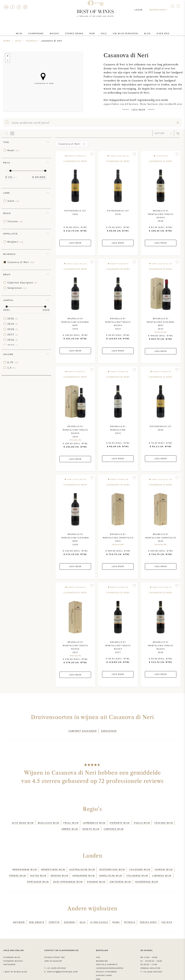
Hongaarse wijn (84, 866)
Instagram (25, 7)
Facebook (19, 7)
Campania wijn (114, 824)
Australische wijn (82, 862)
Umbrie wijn (70, 824)
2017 (13, 334)
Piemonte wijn (120, 820)
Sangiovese (17, 288)
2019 (13, 324)
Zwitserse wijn (120, 870)
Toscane (15, 221)
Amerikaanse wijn (25, 862)
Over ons (152, 30)
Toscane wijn (164, 820)
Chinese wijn (164, 862)
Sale (101, 30)
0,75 (13, 362)
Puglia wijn (142, 820)
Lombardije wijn (94, 820)
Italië (13, 201)
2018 (13, 329)
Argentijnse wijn (53, 862)
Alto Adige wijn (23, 820)
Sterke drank (77, 30)
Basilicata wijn (48, 820)
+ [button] (8, 56)
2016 (13, 340)
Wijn (30, 30)
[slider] (10, 171)
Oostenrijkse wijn (112, 862)
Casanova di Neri (21, 262)
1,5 (11, 368)
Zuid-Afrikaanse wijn (68, 870)
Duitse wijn (38, 866)
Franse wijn (18, 866)
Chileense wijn (140, 862)
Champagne (44, 30)
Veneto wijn (91, 824)
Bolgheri (15, 242)
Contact (6, 7)
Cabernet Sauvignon (22, 283)
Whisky (60, 30)
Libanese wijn (162, 866)
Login (141, 7)
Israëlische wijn (111, 866)
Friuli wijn (71, 820)
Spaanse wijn (96, 870)
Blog (139, 30)
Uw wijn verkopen (120, 30)
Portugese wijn (38, 870)
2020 (13, 319)
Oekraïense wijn (147, 870)
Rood (13, 150)
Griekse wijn (59, 866)
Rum (92, 30)
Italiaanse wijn (137, 866)
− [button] (8, 60)
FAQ (12, 7)
